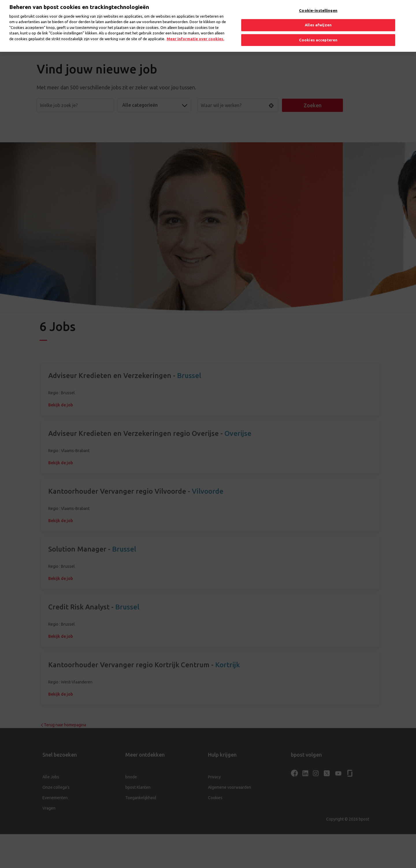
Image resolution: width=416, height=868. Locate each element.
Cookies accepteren (318, 34)
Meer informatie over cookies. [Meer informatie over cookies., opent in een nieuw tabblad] (195, 33)
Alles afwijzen (318, 19)
